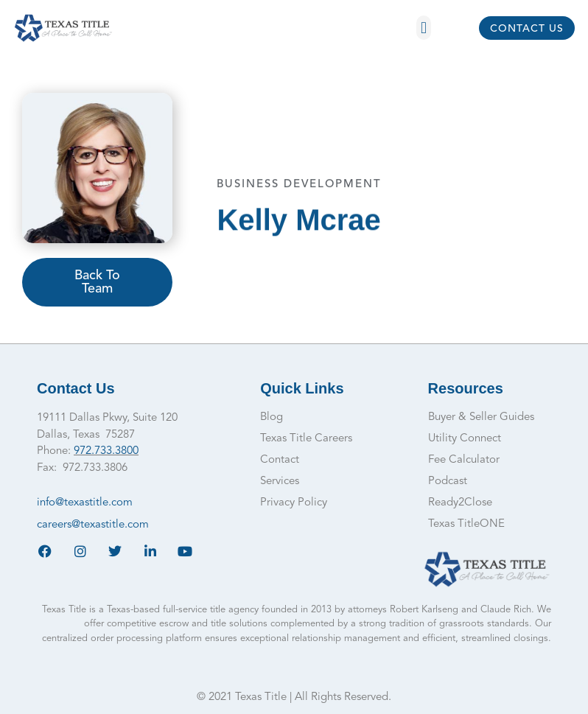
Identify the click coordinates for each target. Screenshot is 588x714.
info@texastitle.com (85, 503)
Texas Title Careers (306, 439)
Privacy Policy (294, 503)
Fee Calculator (464, 460)
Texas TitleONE (466, 524)
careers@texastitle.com (93, 525)
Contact (280, 460)
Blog (272, 417)
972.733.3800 (106, 451)
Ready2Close (460, 503)
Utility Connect (465, 439)
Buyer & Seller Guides (481, 417)
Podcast (448, 482)
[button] (423, 28)
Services (280, 482)
